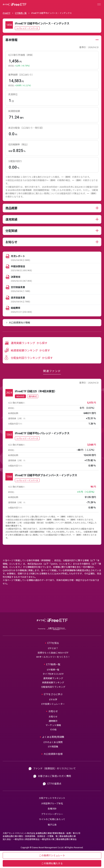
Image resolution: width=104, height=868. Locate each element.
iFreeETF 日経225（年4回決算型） (36, 391)
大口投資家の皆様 (53, 754)
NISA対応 (20, 396)
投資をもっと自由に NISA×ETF (53, 653)
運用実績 (11, 219)
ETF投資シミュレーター (53, 704)
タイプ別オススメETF (53, 674)
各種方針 (52, 809)
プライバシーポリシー (52, 814)
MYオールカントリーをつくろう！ (53, 657)
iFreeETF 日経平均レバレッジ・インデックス (42, 433)
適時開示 (53, 721)
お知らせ (11, 242)
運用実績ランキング (53, 678)
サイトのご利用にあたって (52, 819)
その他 (53, 729)
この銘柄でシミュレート (52, 855)
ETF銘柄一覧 (21, 13)
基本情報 (11, 40)
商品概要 (11, 208)
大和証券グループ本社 (52, 803)
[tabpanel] (52, 118)
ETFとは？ (53, 648)
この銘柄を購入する (52, 863)
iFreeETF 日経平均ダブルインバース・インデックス (46, 475)
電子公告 (52, 825)
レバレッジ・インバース (27, 28)
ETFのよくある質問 (53, 742)
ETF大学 (53, 699)
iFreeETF (7, 13)
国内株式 (33, 396)
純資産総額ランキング (53, 682)
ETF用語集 (53, 746)
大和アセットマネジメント (52, 798)
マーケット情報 (53, 725)
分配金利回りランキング (53, 687)
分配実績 (11, 231)
